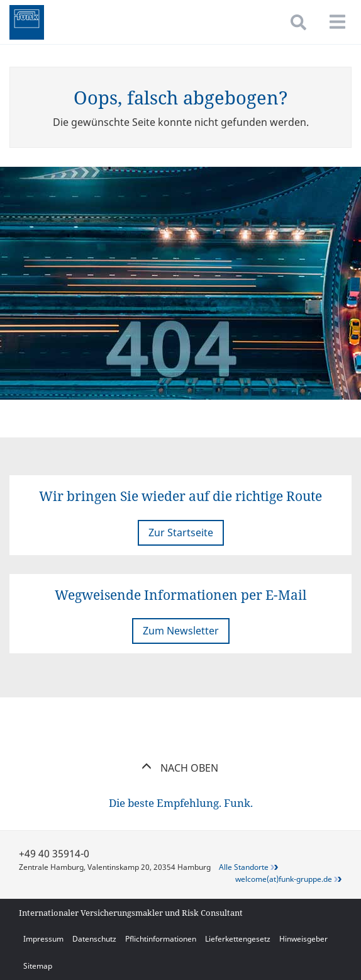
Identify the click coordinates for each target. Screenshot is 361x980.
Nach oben (181, 768)
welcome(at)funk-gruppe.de (284, 879)
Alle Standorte (244, 867)
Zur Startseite (181, 532)
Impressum (43, 939)
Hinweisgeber (303, 939)
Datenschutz (94, 939)
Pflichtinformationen (161, 939)
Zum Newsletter (181, 631)
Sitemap (38, 966)
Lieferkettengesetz (238, 939)
